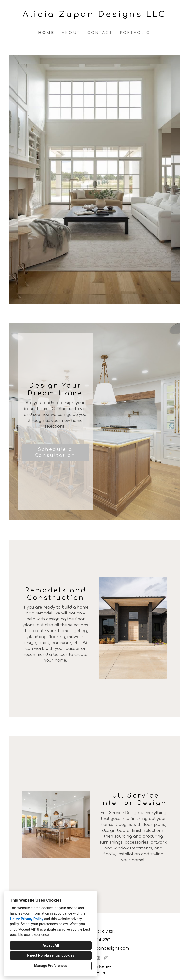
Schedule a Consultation (55, 452)
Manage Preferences (51, 966)
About (71, 33)
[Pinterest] (98, 958)
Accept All (51, 945)
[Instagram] (106, 958)
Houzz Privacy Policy (27, 919)
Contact (100, 33)
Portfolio (135, 33)
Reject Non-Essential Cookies (51, 956)
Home (46, 33)
